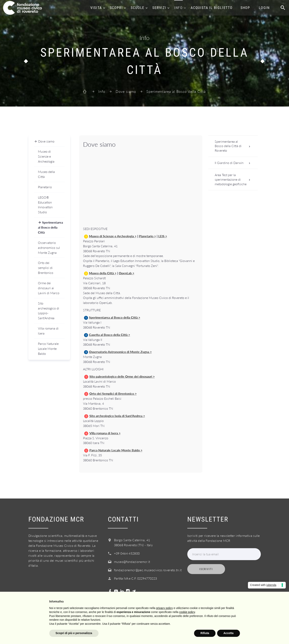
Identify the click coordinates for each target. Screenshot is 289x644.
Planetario (45, 187)
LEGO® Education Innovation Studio (45, 205)
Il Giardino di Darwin (234, 163)
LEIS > (163, 236)
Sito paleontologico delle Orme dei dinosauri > (122, 376)
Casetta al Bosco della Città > (110, 335)
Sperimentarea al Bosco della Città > (115, 317)
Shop (245, 8)
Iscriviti (206, 569)
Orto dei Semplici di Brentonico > (113, 393)
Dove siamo (126, 91)
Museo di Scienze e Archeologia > (113, 236)
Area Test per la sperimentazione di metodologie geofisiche (234, 179)
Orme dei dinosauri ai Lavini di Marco (49, 288)
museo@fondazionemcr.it (132, 562)
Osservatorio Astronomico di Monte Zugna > (120, 352)
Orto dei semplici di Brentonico (46, 268)
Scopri (116, 8)
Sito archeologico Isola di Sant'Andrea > (117, 416)
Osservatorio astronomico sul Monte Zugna (49, 248)
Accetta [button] (229, 633)
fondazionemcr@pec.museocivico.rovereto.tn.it (148, 570)
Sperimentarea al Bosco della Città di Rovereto (234, 146)
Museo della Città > (103, 273)
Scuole (138, 8)
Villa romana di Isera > (105, 433)
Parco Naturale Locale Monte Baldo (48, 349)
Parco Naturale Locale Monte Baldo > (116, 450)
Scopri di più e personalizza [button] (74, 633)
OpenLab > (127, 273)
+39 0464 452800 (127, 553)
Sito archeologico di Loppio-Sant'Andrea (49, 311)
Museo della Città (46, 174)
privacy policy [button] (164, 608)
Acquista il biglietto (212, 8)
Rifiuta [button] (205, 633)
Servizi (159, 8)
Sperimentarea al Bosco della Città (50, 227)
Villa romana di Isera (48, 331)
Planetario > (147, 236)
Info (178, 8)
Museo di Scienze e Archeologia (46, 156)
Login (264, 8)
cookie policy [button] (187, 612)
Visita (96, 8)
